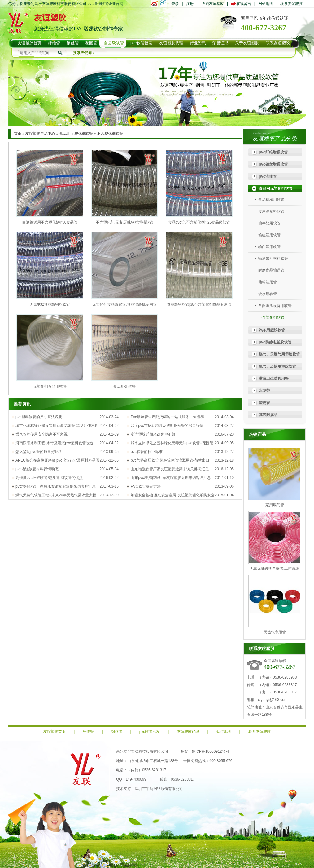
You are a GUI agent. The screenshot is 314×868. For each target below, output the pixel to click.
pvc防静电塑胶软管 (275, 342)
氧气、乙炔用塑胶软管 (277, 366)
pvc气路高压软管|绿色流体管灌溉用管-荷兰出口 (170, 460)
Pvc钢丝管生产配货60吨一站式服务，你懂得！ (169, 417)
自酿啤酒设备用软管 (275, 306)
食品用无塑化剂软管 (76, 134)
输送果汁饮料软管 (273, 259)
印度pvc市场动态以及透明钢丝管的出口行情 (167, 426)
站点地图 (224, 732)
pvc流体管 (268, 176)
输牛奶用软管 (269, 223)
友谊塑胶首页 (55, 732)
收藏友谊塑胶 (213, 4)
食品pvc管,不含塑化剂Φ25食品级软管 (199, 222)
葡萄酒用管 (268, 282)
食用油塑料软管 (271, 211)
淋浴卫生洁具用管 (274, 379)
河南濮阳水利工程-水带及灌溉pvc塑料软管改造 (54, 443)
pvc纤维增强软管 (273, 152)
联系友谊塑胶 (291, 4)
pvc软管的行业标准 (147, 452)
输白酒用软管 (269, 247)
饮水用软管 (268, 294)
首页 (18, 134)
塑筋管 (264, 403)
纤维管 (88, 732)
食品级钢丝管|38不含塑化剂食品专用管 (199, 304)
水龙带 (264, 391)
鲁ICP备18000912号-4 (210, 751)
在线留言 (243, 4)
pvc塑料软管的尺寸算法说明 (39, 417)
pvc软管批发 (150, 732)
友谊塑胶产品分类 (275, 139)
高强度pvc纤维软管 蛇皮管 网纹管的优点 (49, 478)
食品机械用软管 (271, 200)
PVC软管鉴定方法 (146, 486)
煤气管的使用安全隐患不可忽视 (41, 434)
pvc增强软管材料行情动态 (37, 469)
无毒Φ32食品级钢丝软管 (50, 304)
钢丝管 (117, 732)
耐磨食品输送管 (271, 270)
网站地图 (266, 4)
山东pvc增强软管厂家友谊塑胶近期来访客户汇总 (171, 478)
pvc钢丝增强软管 (273, 164)
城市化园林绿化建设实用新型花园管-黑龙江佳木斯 (57, 426)
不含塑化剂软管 (110, 134)
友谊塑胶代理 (188, 732)
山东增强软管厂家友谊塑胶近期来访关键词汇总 (170, 469)
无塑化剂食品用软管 (50, 387)
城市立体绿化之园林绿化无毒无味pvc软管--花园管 (172, 443)
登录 (175, 4)
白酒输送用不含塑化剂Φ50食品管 (50, 222)
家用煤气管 (275, 505)
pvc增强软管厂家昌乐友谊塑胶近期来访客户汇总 (56, 486)
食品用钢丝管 (124, 387)
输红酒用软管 (269, 235)
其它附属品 (268, 415)
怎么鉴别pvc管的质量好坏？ (39, 452)
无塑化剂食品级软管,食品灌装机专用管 (124, 304)
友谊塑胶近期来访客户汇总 (153, 434)
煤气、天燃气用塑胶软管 (279, 354)
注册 (190, 4)
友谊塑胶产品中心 (40, 134)
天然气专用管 (275, 632)
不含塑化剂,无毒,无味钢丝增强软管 (125, 222)
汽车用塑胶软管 (272, 330)
